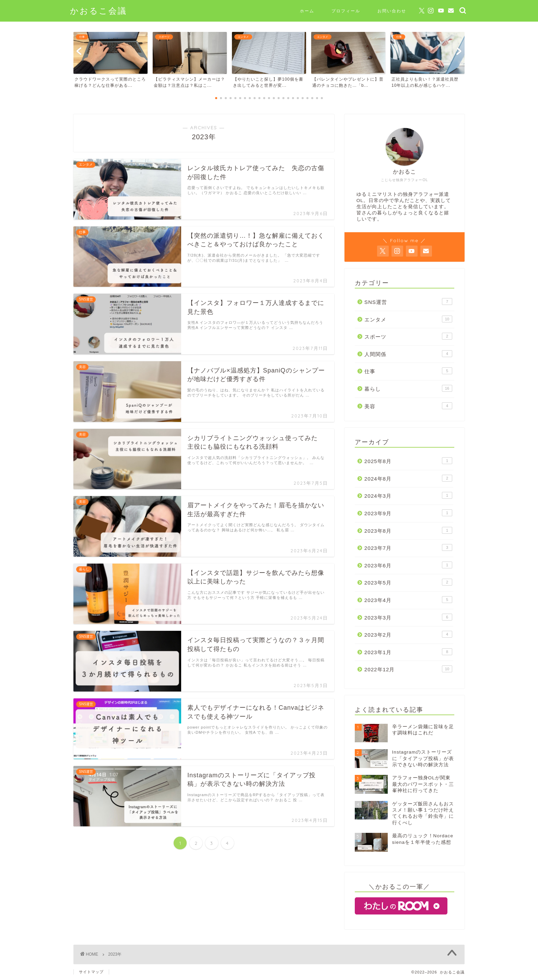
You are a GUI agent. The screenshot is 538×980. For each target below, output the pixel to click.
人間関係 (408, 354)
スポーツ (408, 336)
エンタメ (408, 319)
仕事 (408, 371)
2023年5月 (408, 582)
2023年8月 (408, 530)
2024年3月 (408, 495)
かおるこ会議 (98, 11)
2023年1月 (408, 652)
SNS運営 (408, 302)
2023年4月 (408, 600)
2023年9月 (408, 513)
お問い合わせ (392, 11)
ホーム (307, 11)
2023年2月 (408, 634)
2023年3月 (408, 617)
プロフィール (346, 11)
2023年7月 (408, 547)
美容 (408, 406)
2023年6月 (408, 565)
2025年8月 (408, 461)
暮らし (408, 388)
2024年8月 (408, 478)
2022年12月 (408, 669)
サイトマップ (91, 972)
